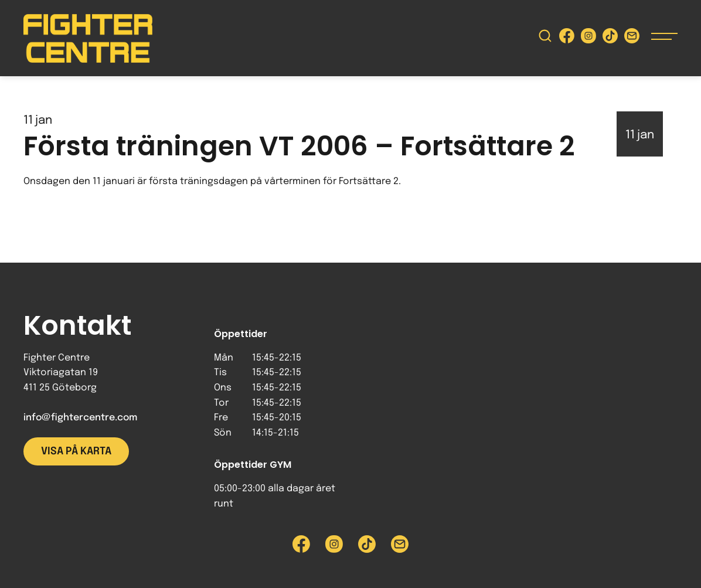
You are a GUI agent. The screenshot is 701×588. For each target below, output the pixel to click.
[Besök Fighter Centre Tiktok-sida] (610, 38)
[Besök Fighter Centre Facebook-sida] (567, 38)
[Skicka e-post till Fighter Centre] (632, 38)
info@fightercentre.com (80, 418)
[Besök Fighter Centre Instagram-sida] (588, 38)
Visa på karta (76, 451)
